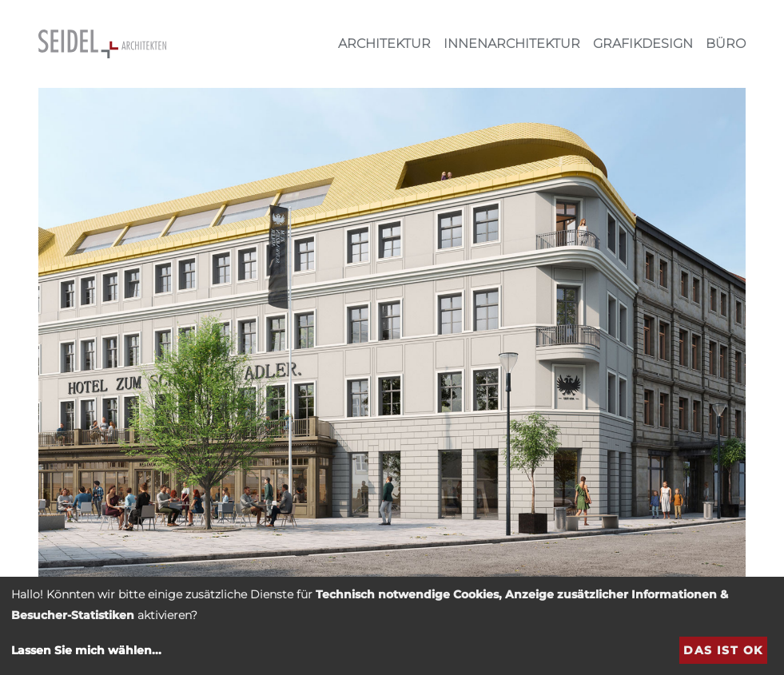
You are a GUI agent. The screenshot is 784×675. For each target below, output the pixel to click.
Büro (726, 44)
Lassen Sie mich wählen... (86, 650)
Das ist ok (723, 650)
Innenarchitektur (512, 44)
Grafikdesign (643, 44)
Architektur (384, 44)
